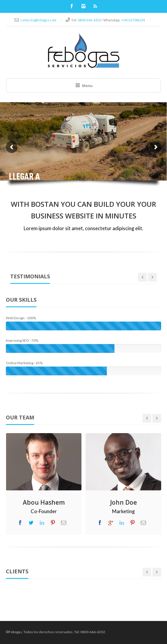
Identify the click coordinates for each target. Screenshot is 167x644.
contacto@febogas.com (38, 20)
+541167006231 (133, 20)
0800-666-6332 (89, 20)
